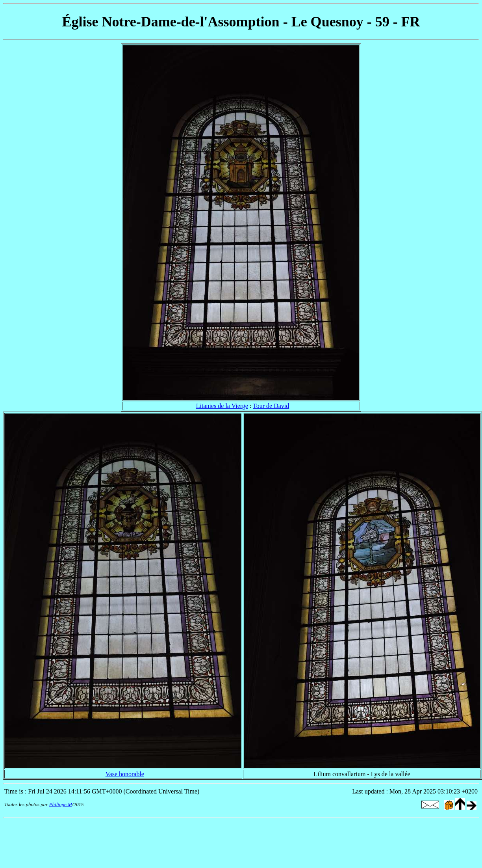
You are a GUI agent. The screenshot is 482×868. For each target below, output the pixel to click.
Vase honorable (125, 774)
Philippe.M (61, 804)
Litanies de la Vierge (222, 406)
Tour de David (271, 406)
